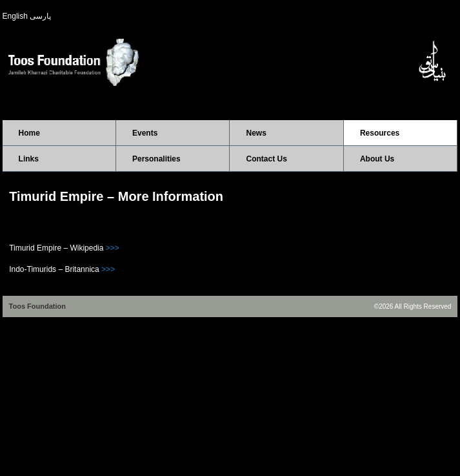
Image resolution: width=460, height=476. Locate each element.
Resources (380, 133)
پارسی (40, 16)
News (256, 133)
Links (29, 159)
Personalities (156, 159)
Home (29, 133)
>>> (113, 248)
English (15, 16)
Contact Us (266, 159)
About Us (377, 159)
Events (145, 133)
